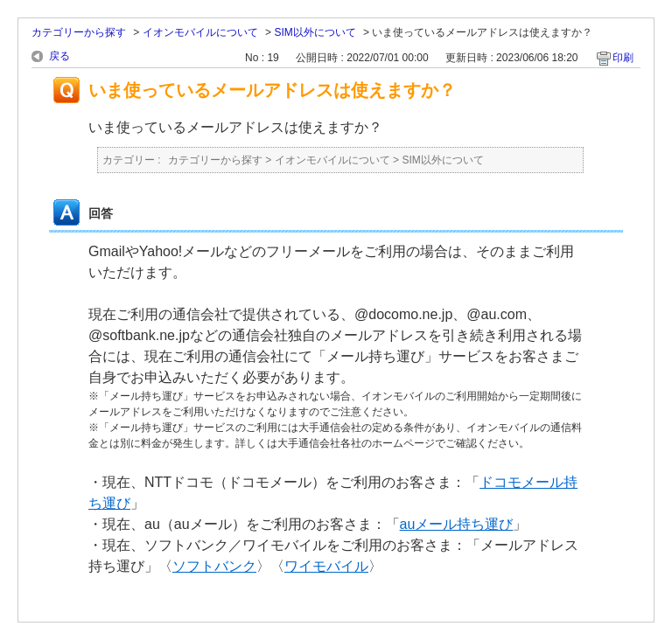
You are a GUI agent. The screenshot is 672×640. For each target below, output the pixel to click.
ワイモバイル (326, 566)
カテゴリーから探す (79, 32)
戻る (59, 56)
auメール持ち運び (457, 524)
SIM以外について (315, 32)
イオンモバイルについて (200, 32)
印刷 (623, 58)
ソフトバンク (214, 566)
